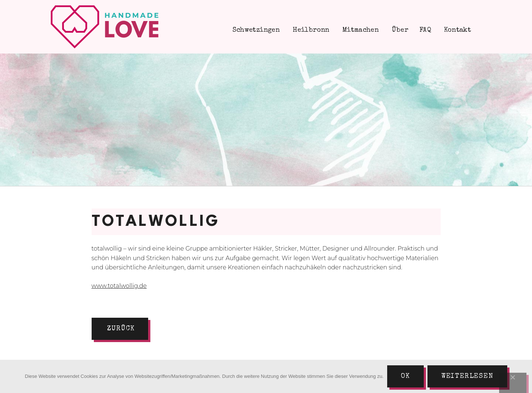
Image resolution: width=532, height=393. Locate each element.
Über (399, 30)
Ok (405, 376)
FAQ (425, 30)
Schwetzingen (255, 30)
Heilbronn (310, 30)
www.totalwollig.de (119, 286)
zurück (121, 329)
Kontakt (457, 30)
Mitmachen (360, 30)
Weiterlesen (467, 376)
